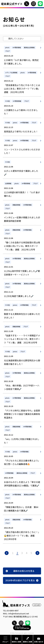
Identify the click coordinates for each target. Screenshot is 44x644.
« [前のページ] (7, 553)
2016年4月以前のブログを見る (20, 580)
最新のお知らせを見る (24, 571)
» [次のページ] (37, 553)
